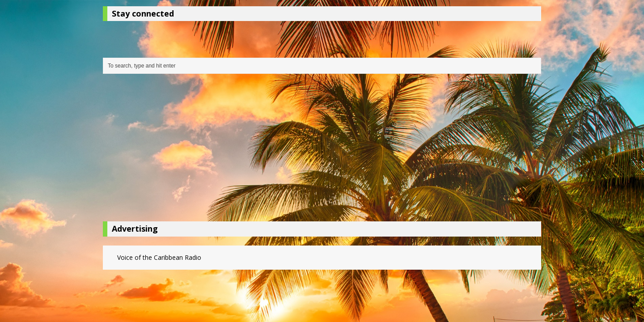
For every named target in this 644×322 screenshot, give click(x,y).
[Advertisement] (322, 150)
